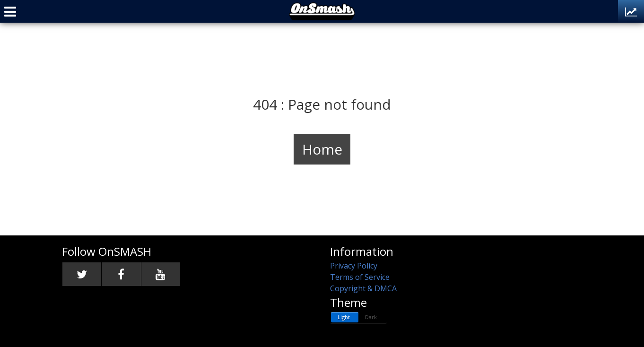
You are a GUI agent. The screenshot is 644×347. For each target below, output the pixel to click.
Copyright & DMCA (363, 288)
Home (322, 149)
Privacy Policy (354, 266)
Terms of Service (360, 277)
